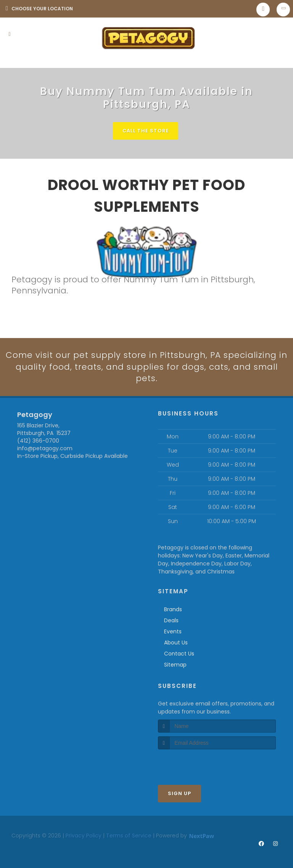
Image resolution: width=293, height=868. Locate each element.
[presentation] (199, 764)
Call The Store (146, 131)
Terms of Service (129, 836)
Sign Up (180, 794)
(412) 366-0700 (38, 441)
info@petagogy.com (45, 449)
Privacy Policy (84, 836)
